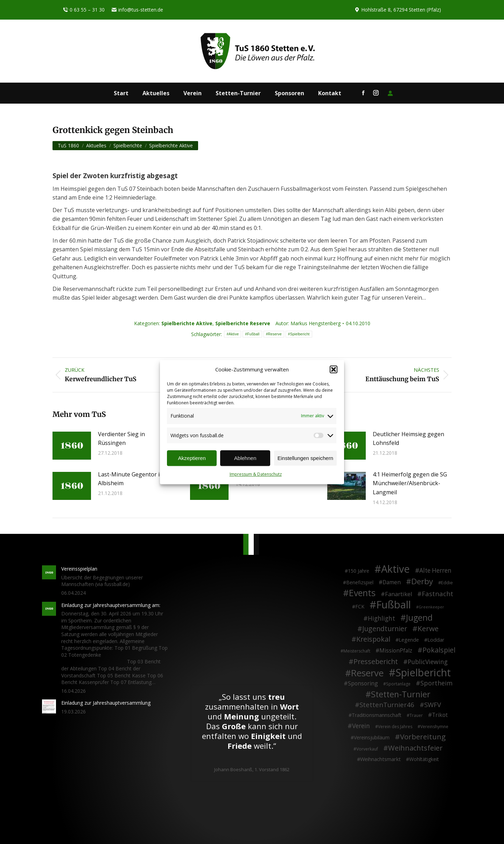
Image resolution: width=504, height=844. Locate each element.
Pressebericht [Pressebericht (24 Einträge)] (376, 662)
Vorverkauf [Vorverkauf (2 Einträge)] (367, 749)
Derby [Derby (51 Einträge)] (422, 581)
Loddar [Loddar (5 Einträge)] (436, 640)
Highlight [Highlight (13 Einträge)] (381, 619)
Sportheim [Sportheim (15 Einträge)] (436, 683)
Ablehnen (245, 458)
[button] (334, 370)
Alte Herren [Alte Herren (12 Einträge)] (435, 571)
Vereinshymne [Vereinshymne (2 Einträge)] (434, 727)
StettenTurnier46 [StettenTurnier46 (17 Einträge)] (387, 705)
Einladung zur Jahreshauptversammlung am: (111, 605)
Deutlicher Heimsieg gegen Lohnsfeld (408, 439)
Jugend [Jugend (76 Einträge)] (419, 618)
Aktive (234, 334)
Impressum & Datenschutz (256, 475)
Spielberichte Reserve (243, 323)
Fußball (253, 334)
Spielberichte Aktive (187, 323)
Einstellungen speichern (305, 458)
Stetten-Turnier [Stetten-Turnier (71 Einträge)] (401, 695)
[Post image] (72, 446)
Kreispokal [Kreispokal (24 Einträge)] (373, 639)
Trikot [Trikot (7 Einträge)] (440, 715)
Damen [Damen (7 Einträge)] (392, 583)
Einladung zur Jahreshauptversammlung (106, 703)
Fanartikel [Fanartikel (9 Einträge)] (398, 594)
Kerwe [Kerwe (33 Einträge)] (428, 629)
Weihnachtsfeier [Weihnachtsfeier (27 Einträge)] (415, 748)
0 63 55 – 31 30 (84, 10)
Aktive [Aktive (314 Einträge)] (395, 569)
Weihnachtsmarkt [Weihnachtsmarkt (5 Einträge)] (380, 759)
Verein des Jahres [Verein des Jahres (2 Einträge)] (395, 727)
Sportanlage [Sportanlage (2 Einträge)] (398, 684)
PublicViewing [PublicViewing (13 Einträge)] (428, 662)
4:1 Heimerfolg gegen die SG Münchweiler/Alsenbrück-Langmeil (410, 483)
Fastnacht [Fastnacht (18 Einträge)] (437, 594)
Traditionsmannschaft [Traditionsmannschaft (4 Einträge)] (377, 715)
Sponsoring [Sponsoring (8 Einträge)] (363, 684)
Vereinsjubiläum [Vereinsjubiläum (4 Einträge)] (372, 737)
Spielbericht (300, 334)
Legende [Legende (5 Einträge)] (409, 640)
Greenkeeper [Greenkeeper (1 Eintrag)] (431, 607)
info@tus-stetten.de (137, 10)
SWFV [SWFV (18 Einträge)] (433, 705)
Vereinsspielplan (79, 569)
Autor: (308, 323)
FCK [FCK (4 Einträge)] (360, 606)
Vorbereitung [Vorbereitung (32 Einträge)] (423, 737)
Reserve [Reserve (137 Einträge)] (367, 673)
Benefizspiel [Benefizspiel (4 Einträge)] (360, 582)
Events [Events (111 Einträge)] (362, 593)
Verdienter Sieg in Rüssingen (121, 439)
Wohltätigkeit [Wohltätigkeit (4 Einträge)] (424, 759)
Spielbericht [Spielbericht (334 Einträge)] (423, 672)
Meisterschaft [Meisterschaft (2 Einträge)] (357, 651)
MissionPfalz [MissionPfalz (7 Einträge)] (396, 651)
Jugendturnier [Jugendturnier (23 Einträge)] (385, 629)
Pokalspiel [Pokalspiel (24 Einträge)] (439, 650)
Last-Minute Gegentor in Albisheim (131, 479)
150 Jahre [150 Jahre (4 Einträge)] (359, 571)
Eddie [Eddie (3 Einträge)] (447, 583)
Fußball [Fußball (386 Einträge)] (394, 605)
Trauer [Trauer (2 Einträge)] (416, 715)
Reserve (275, 334)
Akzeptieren (192, 458)
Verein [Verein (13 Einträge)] (361, 726)
